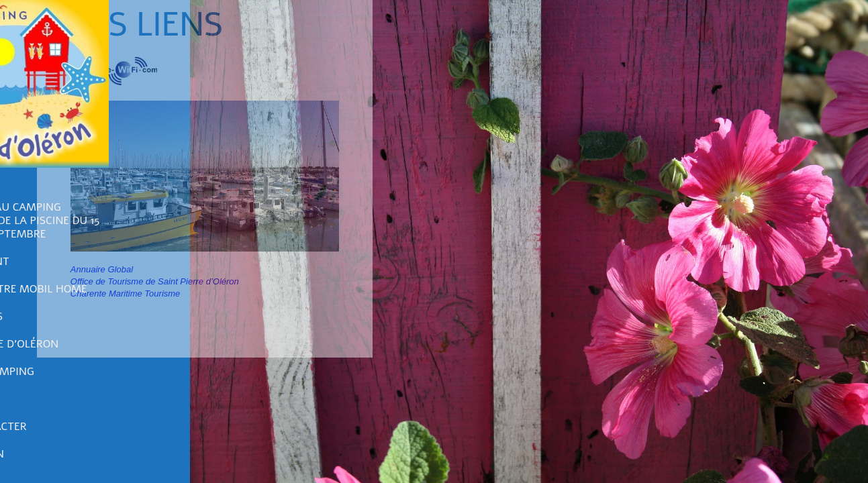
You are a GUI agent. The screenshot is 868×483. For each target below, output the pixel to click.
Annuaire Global (100, 269)
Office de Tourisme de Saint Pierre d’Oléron (153, 281)
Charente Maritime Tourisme (124, 293)
